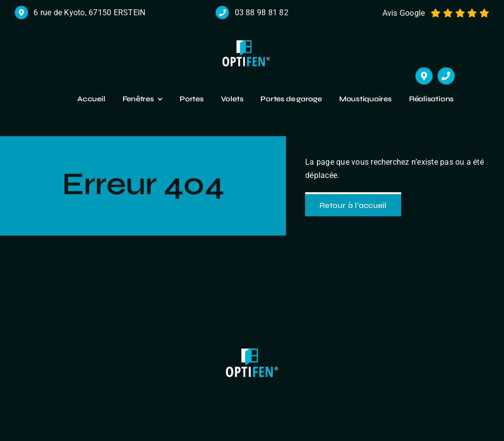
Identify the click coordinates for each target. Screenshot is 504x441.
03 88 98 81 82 (262, 13)
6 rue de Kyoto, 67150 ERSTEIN (89, 13)
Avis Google (404, 13)
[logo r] (246, 44)
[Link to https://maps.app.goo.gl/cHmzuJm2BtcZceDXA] (424, 76)
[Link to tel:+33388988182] (446, 76)
